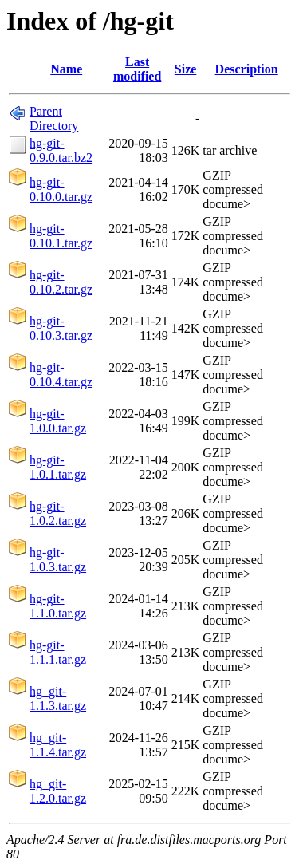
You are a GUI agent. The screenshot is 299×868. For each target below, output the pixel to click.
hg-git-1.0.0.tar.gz (58, 421)
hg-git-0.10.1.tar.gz (61, 236)
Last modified (137, 69)
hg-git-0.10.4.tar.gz (61, 375)
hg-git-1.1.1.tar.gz (58, 652)
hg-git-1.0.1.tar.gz (58, 467)
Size (186, 69)
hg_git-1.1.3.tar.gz (58, 698)
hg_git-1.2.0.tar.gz (58, 791)
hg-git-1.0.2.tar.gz (58, 513)
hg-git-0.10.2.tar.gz (61, 282)
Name (66, 69)
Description (247, 69)
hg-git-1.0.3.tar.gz (58, 560)
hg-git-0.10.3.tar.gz (61, 328)
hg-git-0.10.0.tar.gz (61, 189)
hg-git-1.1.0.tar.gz (58, 606)
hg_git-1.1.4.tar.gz (58, 745)
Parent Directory (54, 118)
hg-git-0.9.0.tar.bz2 (61, 150)
